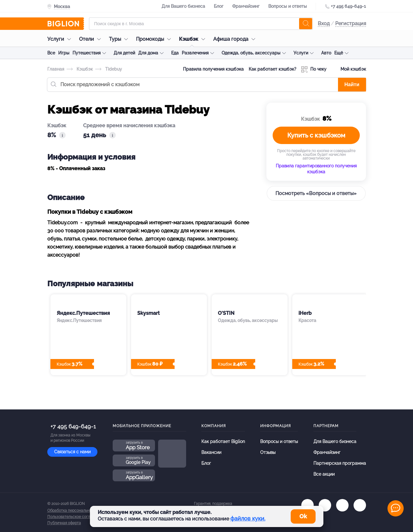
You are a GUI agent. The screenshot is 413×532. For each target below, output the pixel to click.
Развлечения (195, 53)
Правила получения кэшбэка (213, 69)
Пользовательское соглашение (76, 517)
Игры (64, 53)
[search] (306, 24)
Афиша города (236, 39)
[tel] (342, 505)
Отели (92, 39)
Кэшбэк (194, 39)
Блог (219, 6)
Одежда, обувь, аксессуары (251, 53)
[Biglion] (66, 24)
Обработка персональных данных (77, 511)
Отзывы (268, 452)
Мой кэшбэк (349, 69)
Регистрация (351, 23)
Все (51, 53)
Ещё (339, 53)
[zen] (360, 505)
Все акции (324, 474)
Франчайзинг (246, 6)
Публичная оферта (64, 523)
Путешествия (87, 53)
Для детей (124, 53)
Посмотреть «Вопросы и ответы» (316, 193)
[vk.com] (307, 505)
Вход (324, 23)
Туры (120, 39)
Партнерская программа (340, 463)
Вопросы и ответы (288, 6)
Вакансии (211, 452)
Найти (352, 84)
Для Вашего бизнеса (183, 6)
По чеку (314, 69)
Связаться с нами (72, 452)
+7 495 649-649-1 (348, 6)
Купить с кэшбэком (316, 135)
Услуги (61, 39)
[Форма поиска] (201, 24)
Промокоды (155, 39)
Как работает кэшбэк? (272, 69)
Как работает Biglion (223, 441)
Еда (175, 53)
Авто (326, 53)
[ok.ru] (325, 505)
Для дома (148, 53)
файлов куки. (248, 518)
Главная (56, 69)
